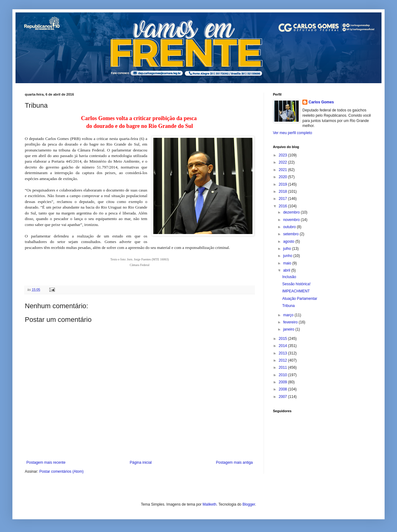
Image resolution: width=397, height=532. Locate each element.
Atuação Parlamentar (300, 299)
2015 (283, 339)
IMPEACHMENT (296, 291)
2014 (283, 346)
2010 (283, 375)
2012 (283, 360)
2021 (283, 170)
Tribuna (288, 306)
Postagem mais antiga (234, 462)
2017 (283, 199)
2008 (283, 389)
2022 (283, 162)
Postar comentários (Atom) (62, 471)
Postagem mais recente (46, 462)
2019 (283, 184)
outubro (290, 227)
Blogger (249, 504)
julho (288, 249)
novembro (292, 220)
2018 (283, 192)
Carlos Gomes (321, 102)
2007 (283, 397)
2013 (283, 353)
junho (288, 256)
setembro (291, 234)
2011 (283, 367)
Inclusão (289, 277)
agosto (289, 241)
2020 (283, 177)
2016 (283, 206)
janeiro (289, 329)
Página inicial (141, 462)
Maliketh (210, 504)
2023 (283, 155)
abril (287, 270)
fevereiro (291, 322)
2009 (283, 382)
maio (288, 263)
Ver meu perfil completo (292, 133)
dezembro (292, 212)
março (289, 315)
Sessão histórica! (296, 284)
